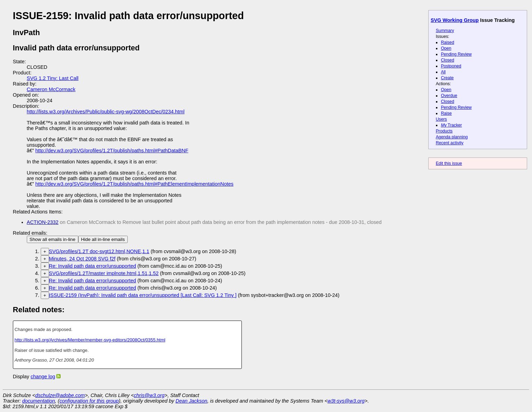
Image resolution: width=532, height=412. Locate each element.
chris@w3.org (149, 395)
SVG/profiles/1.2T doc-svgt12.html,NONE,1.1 (99, 251)
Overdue (449, 96)
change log (43, 377)
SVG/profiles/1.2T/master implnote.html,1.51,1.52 (104, 273)
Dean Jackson (192, 401)
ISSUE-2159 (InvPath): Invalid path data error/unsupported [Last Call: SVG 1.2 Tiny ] (143, 295)
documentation (39, 401)
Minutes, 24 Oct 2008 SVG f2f (82, 259)
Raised (447, 42)
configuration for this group (89, 401)
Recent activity (450, 143)
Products (444, 131)
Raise (446, 113)
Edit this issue (449, 163)
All (443, 72)
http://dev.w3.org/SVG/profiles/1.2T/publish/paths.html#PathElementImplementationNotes (134, 184)
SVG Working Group (455, 20)
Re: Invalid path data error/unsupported (93, 266)
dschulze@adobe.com (60, 395)
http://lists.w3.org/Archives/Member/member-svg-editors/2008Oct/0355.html (90, 340)
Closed (447, 60)
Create (447, 78)
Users (441, 119)
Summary (445, 31)
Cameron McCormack (51, 89)
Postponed (451, 66)
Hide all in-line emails (103, 239)
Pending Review (456, 54)
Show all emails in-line (53, 239)
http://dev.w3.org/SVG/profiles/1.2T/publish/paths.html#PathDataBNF (112, 151)
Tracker (451, 125)
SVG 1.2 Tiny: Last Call (53, 78)
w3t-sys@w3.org (346, 401)
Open (446, 48)
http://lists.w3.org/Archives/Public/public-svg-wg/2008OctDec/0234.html (106, 112)
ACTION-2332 (43, 222)
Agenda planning (452, 137)
